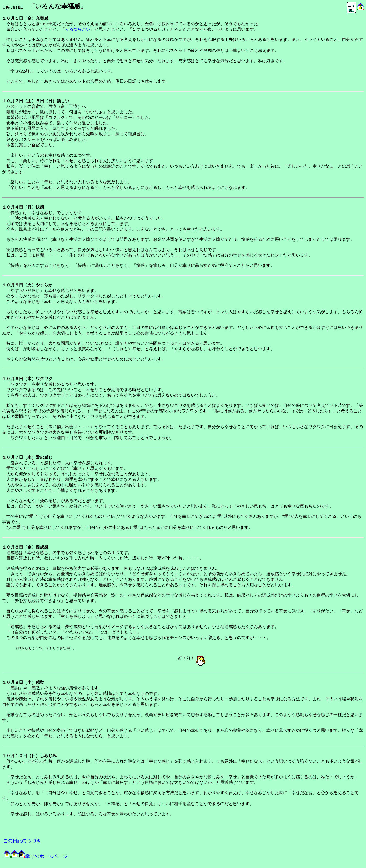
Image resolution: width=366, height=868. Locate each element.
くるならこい (78, 29)
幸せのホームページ (35, 856)
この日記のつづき (22, 841)
